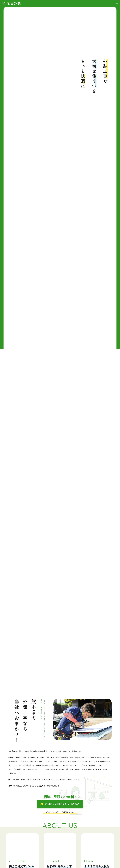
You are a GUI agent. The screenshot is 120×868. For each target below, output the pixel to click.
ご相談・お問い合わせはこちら (62, 804)
